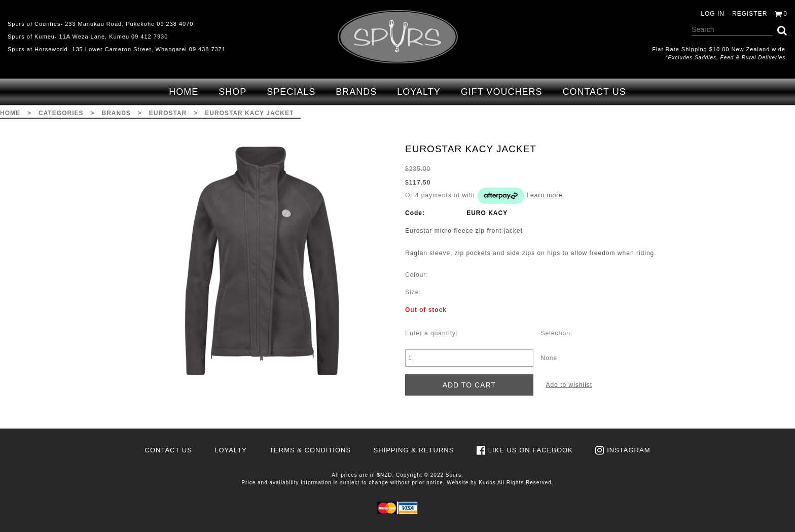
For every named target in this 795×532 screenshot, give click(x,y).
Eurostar (168, 113)
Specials (291, 92)
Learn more (544, 195)
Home (184, 92)
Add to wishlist (569, 385)
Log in (713, 14)
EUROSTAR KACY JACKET (249, 113)
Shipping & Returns (413, 450)
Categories (61, 113)
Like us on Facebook (531, 450)
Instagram (628, 450)
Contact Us (594, 92)
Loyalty (419, 92)
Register (750, 14)
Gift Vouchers (502, 92)
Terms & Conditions (310, 450)
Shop (232, 92)
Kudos (487, 483)
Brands (356, 92)
